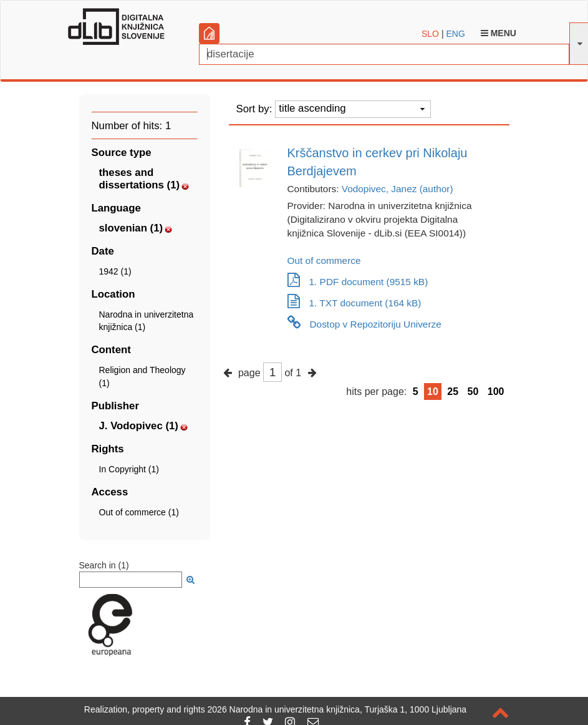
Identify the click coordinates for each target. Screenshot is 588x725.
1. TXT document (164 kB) (354, 303)
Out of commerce (324, 260)
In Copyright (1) (129, 469)
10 (433, 392)
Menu (499, 33)
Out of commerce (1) (139, 512)
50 (473, 392)
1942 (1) (115, 271)
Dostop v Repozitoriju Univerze (364, 324)
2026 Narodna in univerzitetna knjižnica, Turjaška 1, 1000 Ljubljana (337, 709)
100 (496, 392)
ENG (455, 34)
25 (453, 392)
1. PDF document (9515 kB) (358, 282)
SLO (430, 34)
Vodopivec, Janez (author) (398, 189)
